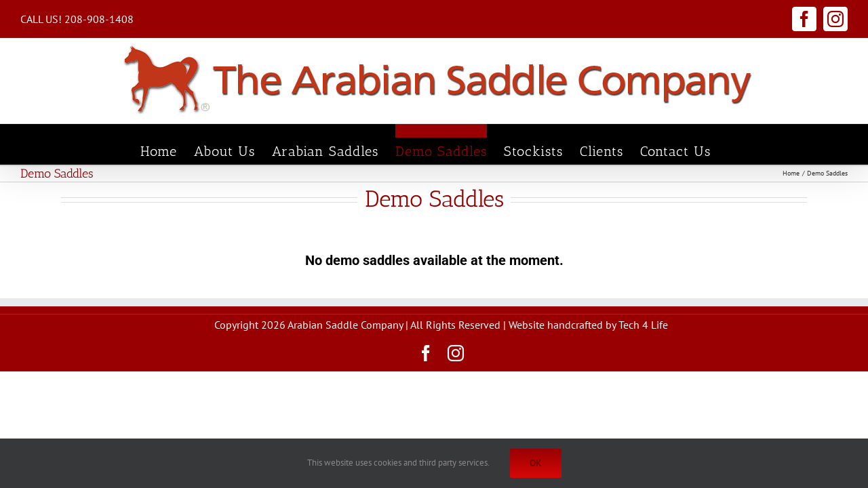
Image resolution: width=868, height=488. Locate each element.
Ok (536, 463)
